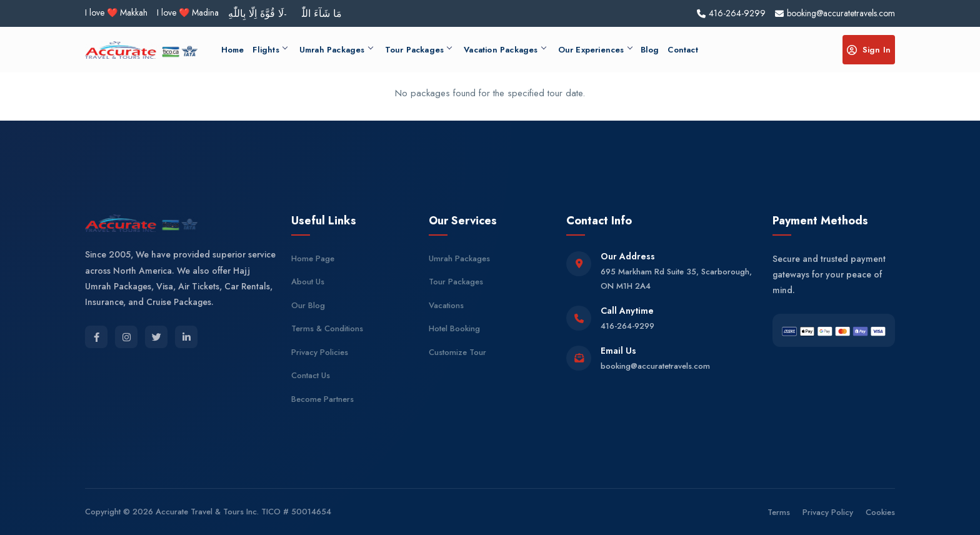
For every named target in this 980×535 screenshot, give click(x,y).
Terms (779, 512)
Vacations (446, 305)
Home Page (313, 258)
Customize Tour (457, 352)
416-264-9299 (627, 326)
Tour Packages (418, 50)
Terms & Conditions (327, 328)
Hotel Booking (454, 328)
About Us (308, 282)
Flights (269, 50)
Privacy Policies (320, 352)
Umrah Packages (336, 50)
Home (233, 50)
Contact (682, 50)
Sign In (869, 50)
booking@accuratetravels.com (655, 366)
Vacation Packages (504, 50)
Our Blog (308, 305)
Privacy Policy (828, 512)
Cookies (880, 512)
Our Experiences (595, 50)
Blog (650, 50)
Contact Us (311, 375)
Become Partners (322, 399)
